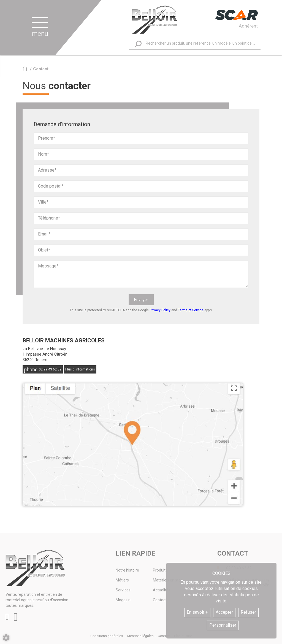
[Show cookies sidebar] (6, 638)
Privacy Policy (160, 310)
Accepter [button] (224, 612)
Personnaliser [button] (223, 625)
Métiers (122, 580)
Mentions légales (140, 636)
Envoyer (141, 300)
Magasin (123, 600)
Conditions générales (107, 636)
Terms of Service (191, 310)
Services (123, 590)
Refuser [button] (248, 612)
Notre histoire (127, 570)
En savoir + (197, 612)
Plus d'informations (80, 369)
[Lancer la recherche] (138, 44)
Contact (164, 636)
